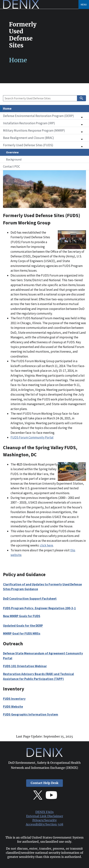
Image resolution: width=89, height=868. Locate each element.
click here (46, 545)
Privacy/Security (44, 820)
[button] (44, 116)
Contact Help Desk (44, 783)
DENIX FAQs (44, 812)
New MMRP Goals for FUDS (22, 616)
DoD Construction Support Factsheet (30, 599)
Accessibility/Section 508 (44, 824)
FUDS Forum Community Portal (32, 437)
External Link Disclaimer (45, 816)
